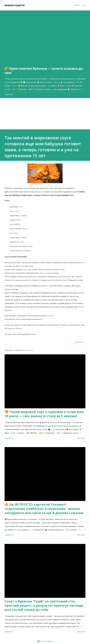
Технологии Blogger (45, 641)
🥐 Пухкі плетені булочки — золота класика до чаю (44, 71)
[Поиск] (77, 5)
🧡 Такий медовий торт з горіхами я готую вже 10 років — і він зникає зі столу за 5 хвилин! (44, 414)
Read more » (81, 438)
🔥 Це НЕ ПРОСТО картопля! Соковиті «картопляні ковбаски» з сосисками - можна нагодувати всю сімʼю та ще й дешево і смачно (44, 509)
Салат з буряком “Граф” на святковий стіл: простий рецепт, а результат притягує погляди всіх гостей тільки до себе (44, 605)
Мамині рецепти (15, 5)
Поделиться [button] (9, 94)
